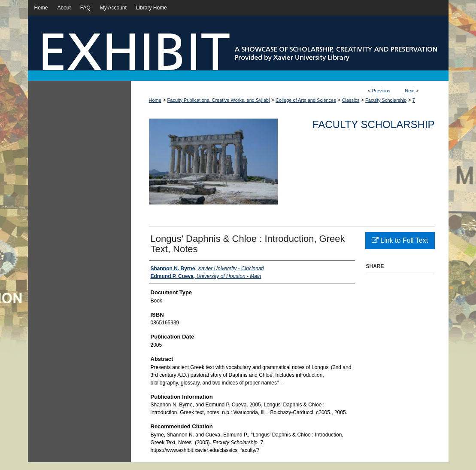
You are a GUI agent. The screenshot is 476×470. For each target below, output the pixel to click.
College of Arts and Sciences (306, 100)
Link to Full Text (400, 240)
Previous (381, 91)
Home (155, 100)
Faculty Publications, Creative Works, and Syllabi (219, 100)
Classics (350, 100)
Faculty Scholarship (386, 100)
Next (410, 91)
